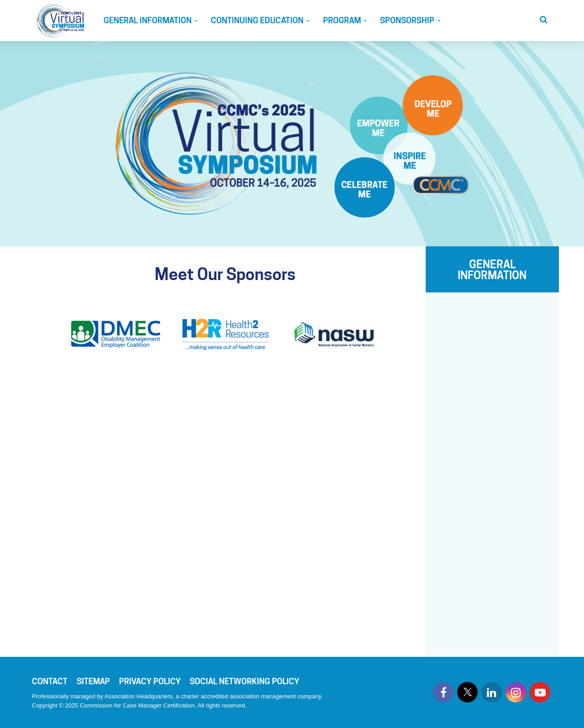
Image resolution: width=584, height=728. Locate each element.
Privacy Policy (150, 681)
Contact (50, 681)
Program (345, 20)
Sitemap (93, 681)
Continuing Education (260, 20)
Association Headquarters (138, 696)
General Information (151, 20)
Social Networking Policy (245, 681)
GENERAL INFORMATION (492, 270)
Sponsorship (410, 20)
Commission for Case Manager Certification (137, 705)
